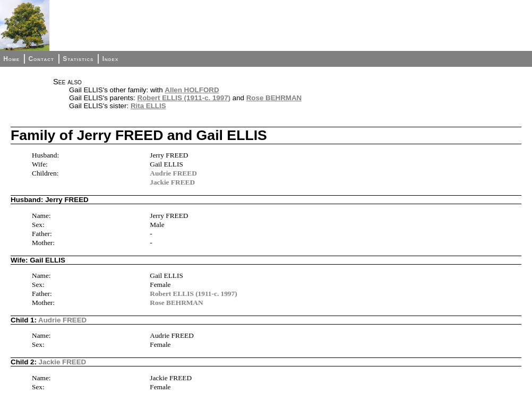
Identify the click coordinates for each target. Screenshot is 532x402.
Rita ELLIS (148, 106)
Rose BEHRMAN (274, 98)
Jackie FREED (172, 182)
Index (111, 59)
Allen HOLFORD (192, 90)
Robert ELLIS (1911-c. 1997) (184, 98)
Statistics (78, 59)
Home (11, 59)
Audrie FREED (173, 173)
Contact (41, 59)
